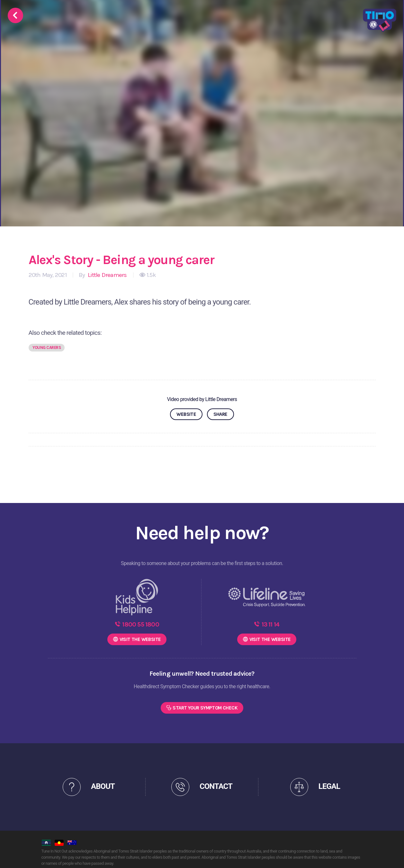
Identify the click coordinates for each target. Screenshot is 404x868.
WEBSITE (186, 414)
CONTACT (216, 786)
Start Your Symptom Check (205, 708)
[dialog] (392, 855)
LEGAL (329, 786)
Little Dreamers (107, 275)
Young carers (47, 347)
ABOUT (103, 786)
